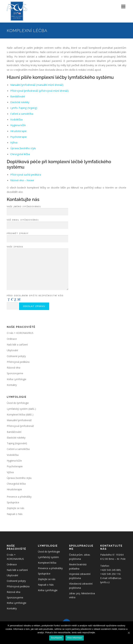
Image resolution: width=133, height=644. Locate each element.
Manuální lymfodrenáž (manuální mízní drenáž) (37, 85)
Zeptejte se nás (15, 508)
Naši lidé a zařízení (17, 345)
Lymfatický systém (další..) (21, 409)
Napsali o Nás (15, 514)
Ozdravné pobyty (16, 356)
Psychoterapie (18, 137)
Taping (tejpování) (17, 443)
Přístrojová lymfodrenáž (20, 426)
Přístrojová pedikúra (18, 362)
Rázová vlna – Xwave (22, 180)
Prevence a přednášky (19, 497)
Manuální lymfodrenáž (19, 420)
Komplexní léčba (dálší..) (20, 415)
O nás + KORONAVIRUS (20, 333)
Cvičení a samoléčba (22, 114)
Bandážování (18, 96)
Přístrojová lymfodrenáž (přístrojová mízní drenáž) (39, 91)
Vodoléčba (16, 119)
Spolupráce (13, 502)
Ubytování (12, 350)
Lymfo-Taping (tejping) (24, 108)
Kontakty (12, 385)
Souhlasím (56, 638)
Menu (123, 6)
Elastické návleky (20, 102)
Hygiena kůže (18, 125)
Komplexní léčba (47, 563)
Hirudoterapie (18, 131)
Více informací (75, 638)
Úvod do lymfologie (18, 403)
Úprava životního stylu (23, 148)
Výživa (14, 142)
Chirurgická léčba (20, 154)
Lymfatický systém (48, 557)
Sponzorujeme (15, 373)
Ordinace (12, 339)
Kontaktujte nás (23, 199)
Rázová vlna (14, 368)
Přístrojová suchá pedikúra (26, 174)
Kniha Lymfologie (17, 379)
